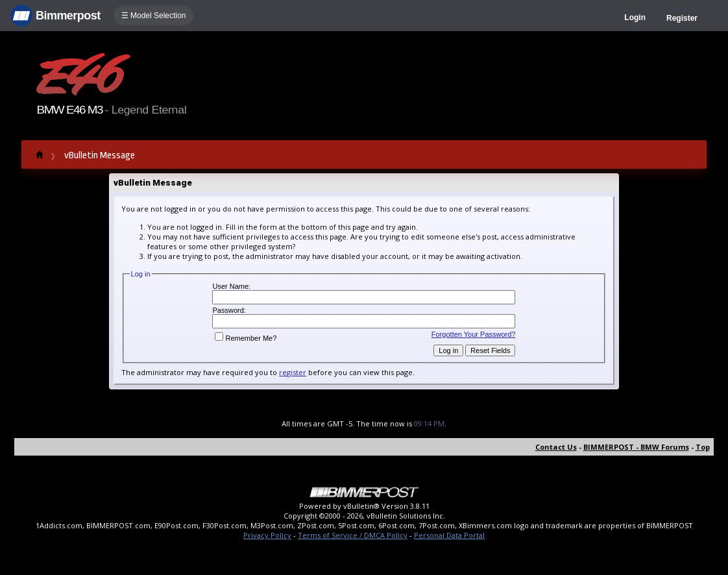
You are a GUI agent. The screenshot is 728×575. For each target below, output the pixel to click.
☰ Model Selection (154, 16)
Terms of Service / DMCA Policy (353, 535)
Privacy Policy (267, 535)
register (293, 372)
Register (682, 18)
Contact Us (556, 447)
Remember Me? (246, 338)
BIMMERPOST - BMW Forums (636, 447)
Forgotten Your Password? (474, 334)
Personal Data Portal (449, 535)
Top (703, 447)
